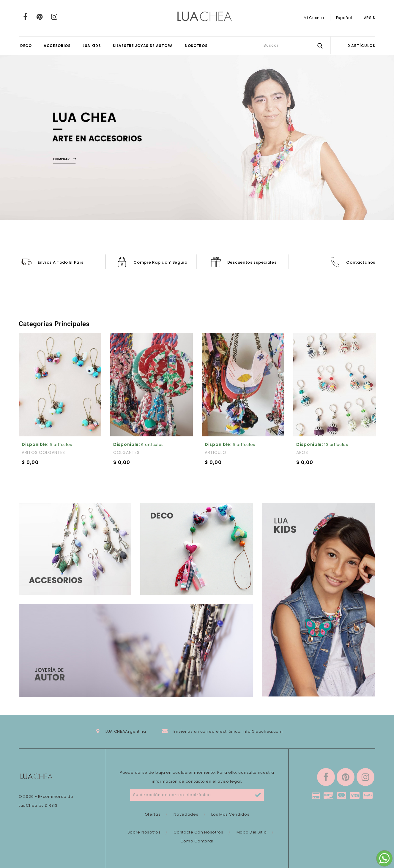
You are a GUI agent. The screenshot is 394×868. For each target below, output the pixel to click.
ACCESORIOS (57, 46)
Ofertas (153, 814)
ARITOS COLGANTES (43, 452)
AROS (302, 452)
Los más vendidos (230, 814)
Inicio (365, 326)
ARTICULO (216, 452)
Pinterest (40, 17)
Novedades (186, 814)
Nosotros (196, 46)
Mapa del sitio (252, 832)
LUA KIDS (92, 46)
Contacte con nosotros (198, 832)
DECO (26, 46)
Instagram (54, 17)
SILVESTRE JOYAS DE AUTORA (143, 46)
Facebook (25, 17)
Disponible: (35, 444)
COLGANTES (126, 452)
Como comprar (197, 841)
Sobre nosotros (144, 832)
